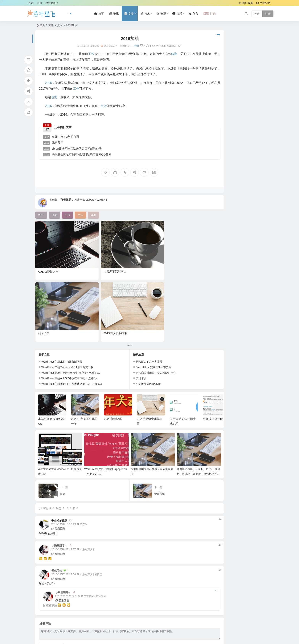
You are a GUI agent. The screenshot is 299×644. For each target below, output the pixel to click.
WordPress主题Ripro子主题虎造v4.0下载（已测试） (72, 308)
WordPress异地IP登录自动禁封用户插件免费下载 (71, 296)
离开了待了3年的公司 (63, 138)
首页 (42, 25)
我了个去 (127, 257)
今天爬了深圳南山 (91, 257)
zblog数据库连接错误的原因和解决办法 (74, 150)
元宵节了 (55, 144)
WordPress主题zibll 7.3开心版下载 (62, 285)
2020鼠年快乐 (113, 343)
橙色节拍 (51, 525)
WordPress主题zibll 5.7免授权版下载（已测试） (70, 302)
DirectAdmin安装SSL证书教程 (142, 291)
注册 (39, 3)
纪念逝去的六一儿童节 (137, 285)
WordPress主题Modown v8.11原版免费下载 (67, 291)
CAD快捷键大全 (48, 257)
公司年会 (129, 302)
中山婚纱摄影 (59, 440)
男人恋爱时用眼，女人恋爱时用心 (144, 296)
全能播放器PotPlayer (136, 308)
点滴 (60, 25)
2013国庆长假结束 (175, 257)
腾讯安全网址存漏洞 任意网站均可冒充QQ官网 (79, 156)
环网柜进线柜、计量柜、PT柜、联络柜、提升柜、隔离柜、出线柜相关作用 (178, 393)
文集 (51, 25)
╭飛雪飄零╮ (66, 203)
